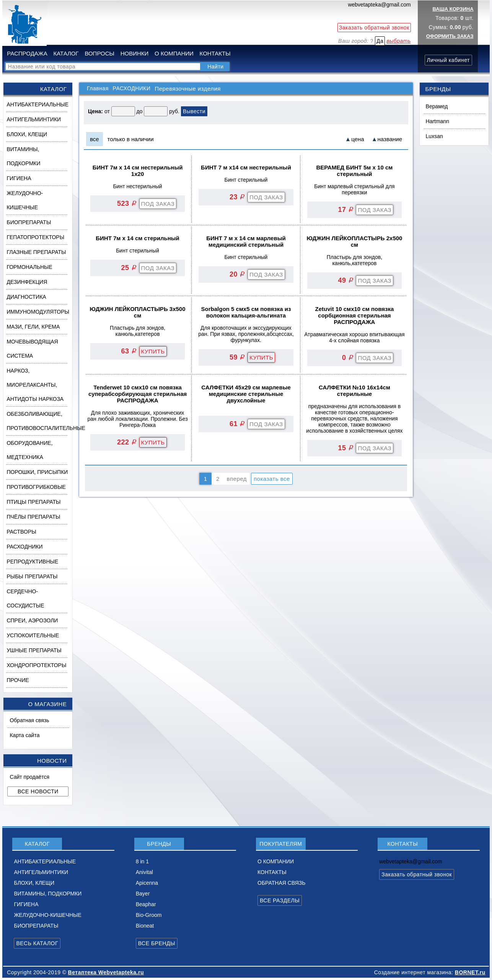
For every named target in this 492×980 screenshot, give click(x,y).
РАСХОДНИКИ (24, 547)
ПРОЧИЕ (18, 680)
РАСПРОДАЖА (27, 53)
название (390, 139)
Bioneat (145, 926)
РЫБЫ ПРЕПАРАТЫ (32, 576)
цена (358, 139)
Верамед (437, 106)
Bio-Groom (149, 915)
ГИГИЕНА (19, 178)
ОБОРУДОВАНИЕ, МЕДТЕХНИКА (29, 450)
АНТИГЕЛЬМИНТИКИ (34, 119)
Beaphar (146, 904)
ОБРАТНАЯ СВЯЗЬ (281, 883)
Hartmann (437, 121)
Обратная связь (29, 720)
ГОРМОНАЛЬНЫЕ (29, 267)
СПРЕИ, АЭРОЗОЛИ (32, 620)
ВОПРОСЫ (99, 53)
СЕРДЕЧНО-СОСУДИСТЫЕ (25, 598)
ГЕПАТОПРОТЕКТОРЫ (35, 237)
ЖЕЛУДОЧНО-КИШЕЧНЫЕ (25, 200)
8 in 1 (142, 861)
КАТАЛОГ (66, 53)
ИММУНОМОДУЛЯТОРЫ (38, 312)
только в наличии (131, 139)
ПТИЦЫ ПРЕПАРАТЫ (33, 502)
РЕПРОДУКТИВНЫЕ (32, 562)
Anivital (144, 872)
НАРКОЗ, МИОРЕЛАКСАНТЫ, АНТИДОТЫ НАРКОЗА (35, 385)
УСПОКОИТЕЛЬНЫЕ (33, 635)
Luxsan (434, 136)
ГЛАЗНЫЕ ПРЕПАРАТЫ (36, 252)
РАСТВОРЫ (21, 532)
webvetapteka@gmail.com (379, 5)
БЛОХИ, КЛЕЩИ (27, 134)
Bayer (143, 894)
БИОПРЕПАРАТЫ (29, 222)
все (94, 139)
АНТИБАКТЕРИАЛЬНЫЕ (37, 104)
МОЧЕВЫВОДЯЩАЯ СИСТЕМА (32, 349)
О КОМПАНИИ (174, 53)
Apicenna (147, 883)
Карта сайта (24, 735)
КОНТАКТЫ (215, 53)
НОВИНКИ (135, 53)
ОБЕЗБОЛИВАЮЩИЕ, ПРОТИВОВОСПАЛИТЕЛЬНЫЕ (39, 421)
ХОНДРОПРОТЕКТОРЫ (36, 665)
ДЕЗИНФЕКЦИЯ (27, 282)
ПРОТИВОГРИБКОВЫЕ (36, 487)
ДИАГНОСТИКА (26, 297)
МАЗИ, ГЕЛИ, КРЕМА (33, 327)
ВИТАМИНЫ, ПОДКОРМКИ (23, 156)
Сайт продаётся (29, 777)
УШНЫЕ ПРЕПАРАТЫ (34, 650)
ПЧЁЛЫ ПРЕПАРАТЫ (33, 517)
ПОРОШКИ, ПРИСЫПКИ (37, 472)
